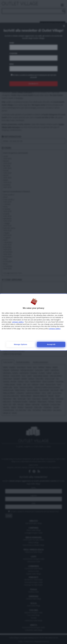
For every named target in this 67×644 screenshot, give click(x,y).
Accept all (51, 344)
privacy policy (18, 322)
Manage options (21, 344)
